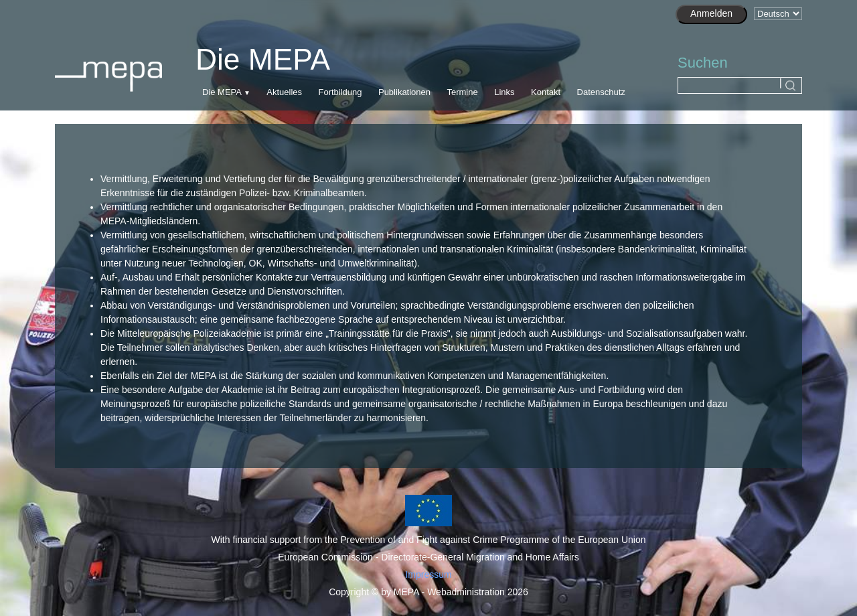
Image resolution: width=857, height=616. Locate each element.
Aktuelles (284, 92)
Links (504, 92)
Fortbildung (340, 92)
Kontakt (546, 92)
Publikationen (404, 92)
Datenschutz (601, 92)
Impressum (428, 574)
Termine (462, 92)
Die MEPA (222, 92)
